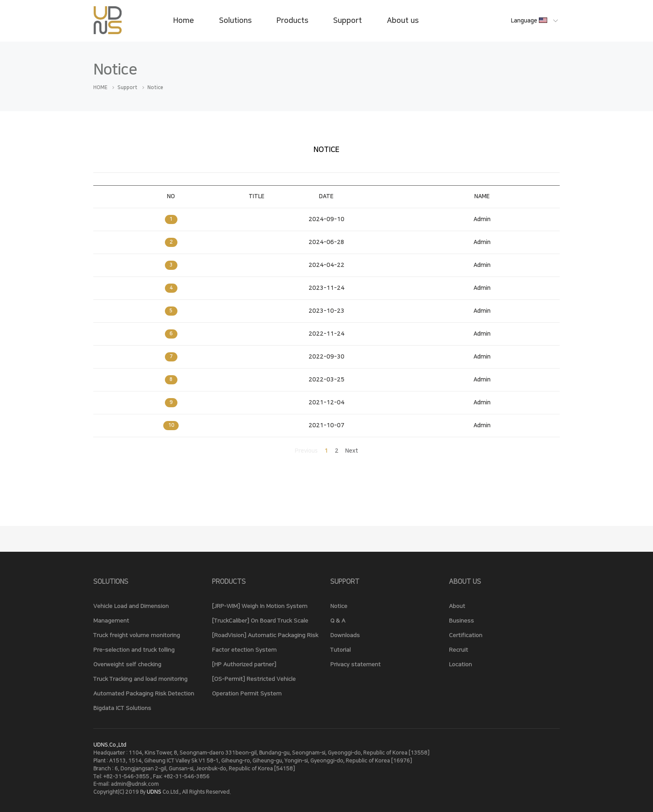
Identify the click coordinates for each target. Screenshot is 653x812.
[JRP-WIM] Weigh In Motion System (260, 606)
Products (292, 21)
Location (460, 665)
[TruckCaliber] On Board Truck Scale (260, 621)
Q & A (338, 621)
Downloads (345, 635)
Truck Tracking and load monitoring (140, 679)
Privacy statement (355, 665)
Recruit (459, 650)
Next (352, 451)
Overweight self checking (127, 665)
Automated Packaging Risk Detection (144, 694)
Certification (466, 635)
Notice (339, 606)
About (457, 606)
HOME (100, 88)
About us (403, 21)
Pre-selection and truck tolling (134, 650)
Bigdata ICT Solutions (122, 708)
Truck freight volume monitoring (137, 635)
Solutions (235, 21)
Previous (306, 451)
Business (461, 621)
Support (348, 21)
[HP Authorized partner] (244, 665)
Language (530, 21)
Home (184, 21)
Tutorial (340, 650)
